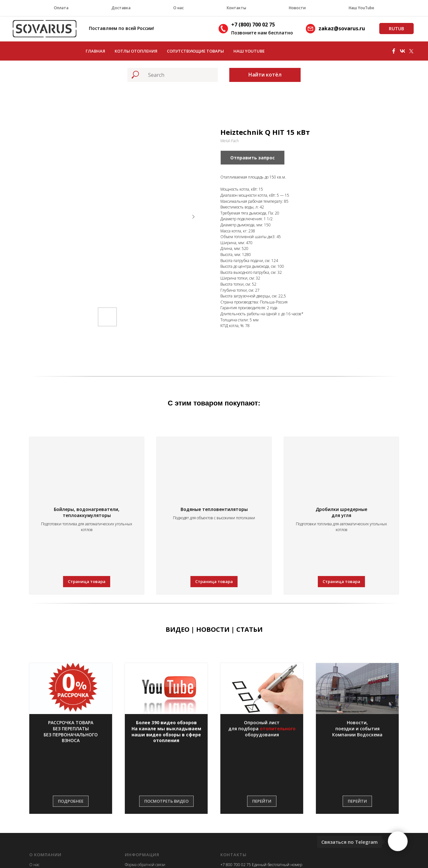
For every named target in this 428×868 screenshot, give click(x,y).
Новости (297, 8)
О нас (178, 8)
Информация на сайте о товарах (153, 802)
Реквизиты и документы (51, 802)
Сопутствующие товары (195, 51)
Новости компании (46, 811)
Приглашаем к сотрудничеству (153, 821)
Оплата (61, 8)
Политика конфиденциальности (154, 793)
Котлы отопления (136, 51)
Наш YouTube (361, 8)
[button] (71, 695)
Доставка (121, 8)
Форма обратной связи (145, 784)
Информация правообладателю (153, 811)
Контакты (236, 8)
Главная (95, 51)
